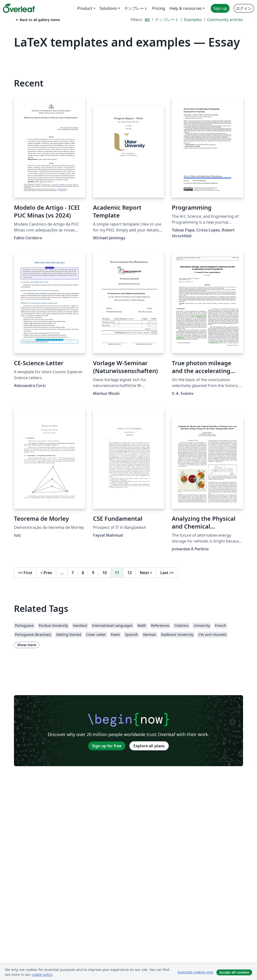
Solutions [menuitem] (108, 8)
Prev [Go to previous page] (46, 573)
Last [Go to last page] (167, 573)
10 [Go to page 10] (105, 573)
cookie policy (42, 974)
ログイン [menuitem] (244, 8)
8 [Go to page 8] (83, 573)
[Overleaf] (19, 8)
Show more (27, 645)
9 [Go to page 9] (93, 573)
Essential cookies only (195, 972)
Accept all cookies (234, 972)
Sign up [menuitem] (220, 8)
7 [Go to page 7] (73, 573)
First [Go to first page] (25, 573)
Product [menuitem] (85, 8)
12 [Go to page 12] (129, 573)
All (147, 20)
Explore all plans (149, 746)
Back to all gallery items (37, 20)
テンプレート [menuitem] (136, 8)
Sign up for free (107, 746)
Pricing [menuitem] (159, 8)
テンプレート (167, 20)
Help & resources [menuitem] (186, 8)
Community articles (225, 20)
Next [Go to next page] (146, 573)
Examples (193, 20)
